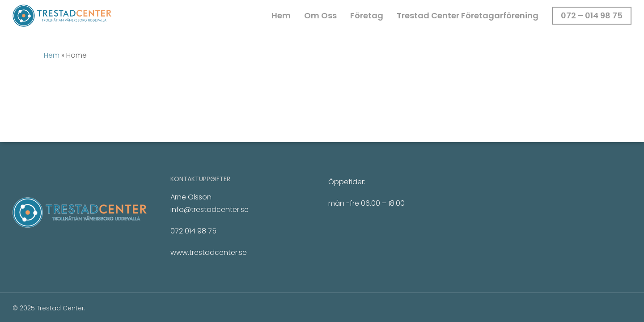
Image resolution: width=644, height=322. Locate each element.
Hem (52, 55)
